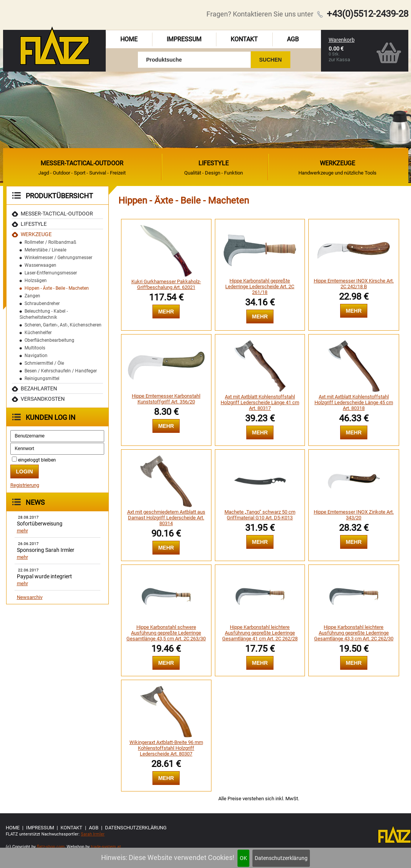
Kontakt (244, 39)
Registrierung (25, 485)
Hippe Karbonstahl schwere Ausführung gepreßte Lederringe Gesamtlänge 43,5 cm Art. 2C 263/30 (166, 633)
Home (129, 39)
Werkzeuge (36, 234)
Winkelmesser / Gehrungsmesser (58, 258)
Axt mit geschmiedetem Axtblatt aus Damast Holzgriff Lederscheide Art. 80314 (166, 518)
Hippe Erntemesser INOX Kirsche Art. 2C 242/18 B (354, 284)
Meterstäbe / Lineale (45, 250)
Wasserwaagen (40, 265)
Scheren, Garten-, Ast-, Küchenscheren (63, 325)
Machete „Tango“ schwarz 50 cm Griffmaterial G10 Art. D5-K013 (260, 515)
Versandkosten (43, 399)
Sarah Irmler (93, 834)
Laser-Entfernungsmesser (51, 273)
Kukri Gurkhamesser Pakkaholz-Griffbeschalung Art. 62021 (166, 284)
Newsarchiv (30, 597)
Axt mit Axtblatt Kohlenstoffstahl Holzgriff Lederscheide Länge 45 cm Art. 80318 (354, 402)
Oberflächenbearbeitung (49, 340)
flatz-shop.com (51, 847)
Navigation (36, 356)
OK (243, 858)
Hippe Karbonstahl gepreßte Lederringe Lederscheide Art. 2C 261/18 (260, 286)
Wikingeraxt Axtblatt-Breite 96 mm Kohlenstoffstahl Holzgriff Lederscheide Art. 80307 (166, 748)
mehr (22, 531)
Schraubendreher (42, 303)
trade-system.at (106, 847)
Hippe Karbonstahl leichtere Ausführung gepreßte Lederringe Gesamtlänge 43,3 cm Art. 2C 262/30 (354, 633)
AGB (293, 39)
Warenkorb (342, 40)
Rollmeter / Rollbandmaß (50, 242)
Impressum (184, 39)
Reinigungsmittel (42, 379)
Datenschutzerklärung (281, 858)
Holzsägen (36, 281)
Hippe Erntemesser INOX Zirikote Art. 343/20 (354, 515)
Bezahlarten (39, 388)
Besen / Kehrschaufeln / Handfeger (61, 371)
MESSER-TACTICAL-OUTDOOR (57, 214)
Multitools (35, 348)
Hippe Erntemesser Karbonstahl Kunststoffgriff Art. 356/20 (166, 399)
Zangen (32, 296)
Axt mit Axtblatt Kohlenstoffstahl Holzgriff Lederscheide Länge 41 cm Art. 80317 (260, 402)
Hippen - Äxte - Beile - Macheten (57, 288)
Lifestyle (34, 224)
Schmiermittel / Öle (44, 363)
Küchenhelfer (38, 333)
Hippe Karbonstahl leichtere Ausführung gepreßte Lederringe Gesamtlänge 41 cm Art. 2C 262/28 (260, 633)
